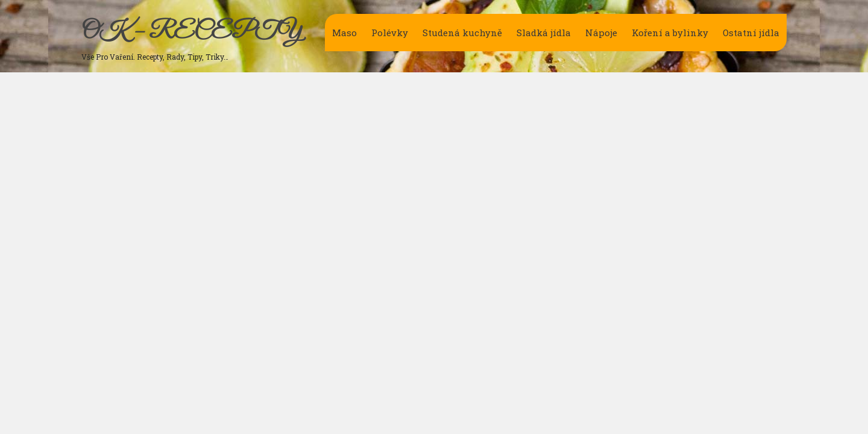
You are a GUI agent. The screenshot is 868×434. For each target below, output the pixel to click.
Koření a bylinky (670, 33)
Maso (344, 33)
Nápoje (601, 33)
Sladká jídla (544, 33)
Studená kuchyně (462, 33)
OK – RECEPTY (191, 32)
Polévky (390, 33)
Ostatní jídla (751, 33)
